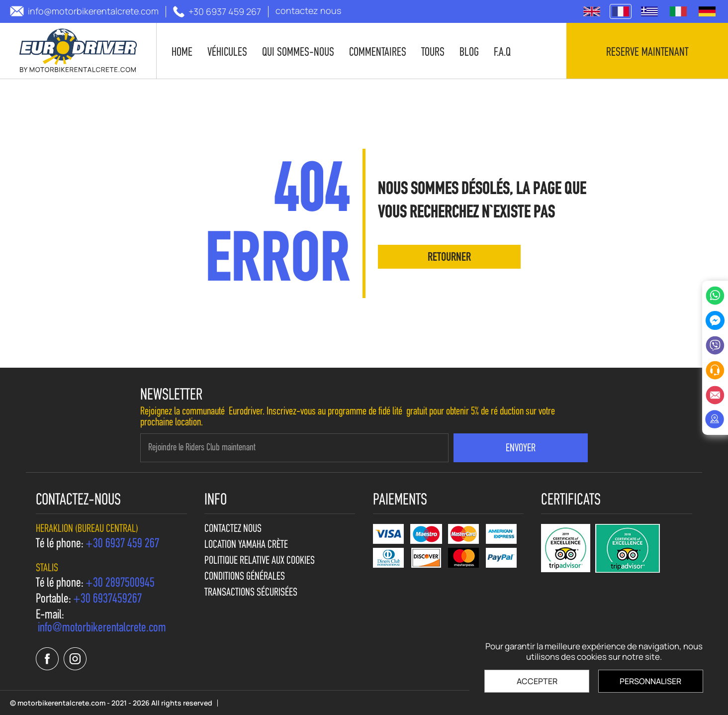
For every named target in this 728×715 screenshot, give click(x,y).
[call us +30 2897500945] (120, 584)
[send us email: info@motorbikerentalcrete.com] (84, 11)
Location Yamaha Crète (246, 545)
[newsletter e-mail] (294, 448)
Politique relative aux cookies (260, 561)
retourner (449, 258)
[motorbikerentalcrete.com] (78, 51)
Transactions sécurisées (251, 593)
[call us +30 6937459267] (107, 600)
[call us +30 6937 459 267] (217, 12)
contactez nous (233, 529)
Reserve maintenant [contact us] (647, 53)
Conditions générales (245, 577)
